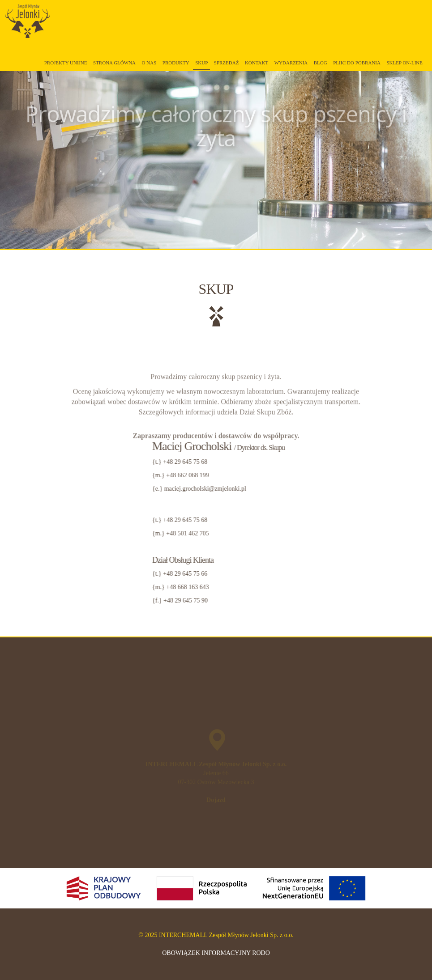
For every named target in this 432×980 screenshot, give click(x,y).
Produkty (176, 63)
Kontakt (257, 63)
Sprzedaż (227, 63)
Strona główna (114, 63)
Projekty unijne (66, 63)
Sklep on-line (404, 63)
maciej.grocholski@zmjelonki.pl (371, 489)
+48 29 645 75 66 (351, 574)
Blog (321, 63)
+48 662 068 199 (353, 475)
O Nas (149, 63)
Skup (201, 63)
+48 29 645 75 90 (351, 600)
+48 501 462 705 (353, 533)
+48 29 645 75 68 (351, 462)
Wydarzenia (291, 63)
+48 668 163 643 (353, 587)
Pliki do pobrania (357, 63)
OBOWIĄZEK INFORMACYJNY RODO (216, 953)
